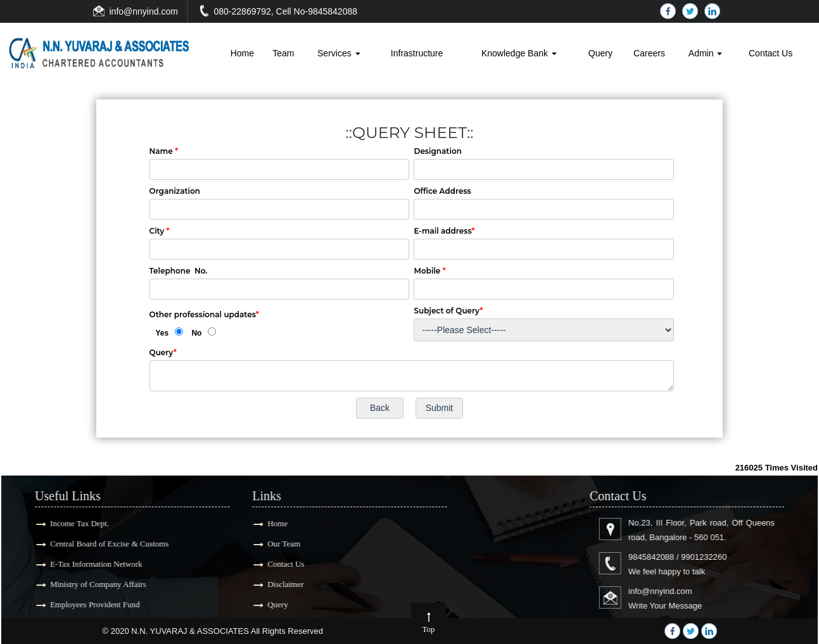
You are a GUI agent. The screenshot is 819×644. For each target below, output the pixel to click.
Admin (706, 53)
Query (600, 53)
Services (339, 53)
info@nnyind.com (144, 11)
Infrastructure (417, 53)
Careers (649, 53)
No (196, 333)
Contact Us (771, 53)
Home (242, 53)
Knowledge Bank (519, 53)
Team (283, 53)
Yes (162, 333)
